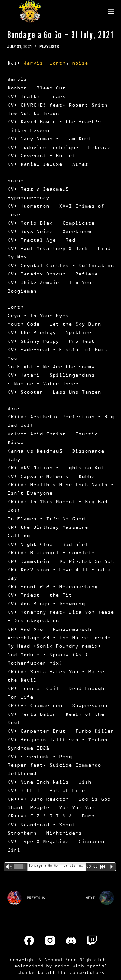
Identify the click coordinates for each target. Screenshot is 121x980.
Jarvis (33, 63)
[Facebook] (29, 940)
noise (80, 63)
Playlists (49, 47)
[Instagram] (50, 940)
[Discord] (71, 940)
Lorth (57, 63)
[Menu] (111, 11)
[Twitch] (92, 940)
